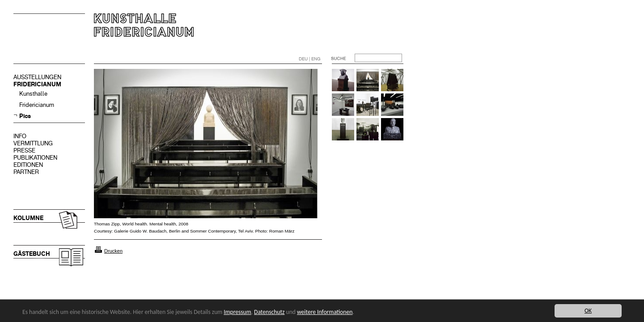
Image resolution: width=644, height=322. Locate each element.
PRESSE (24, 150)
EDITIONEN (28, 165)
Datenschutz (269, 312)
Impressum (237, 312)
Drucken (113, 251)
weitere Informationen (325, 312)
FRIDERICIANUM (37, 84)
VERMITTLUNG (33, 143)
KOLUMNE (28, 218)
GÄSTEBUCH (32, 254)
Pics (25, 116)
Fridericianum (37, 105)
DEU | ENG (310, 59)
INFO (20, 136)
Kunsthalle (33, 94)
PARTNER (26, 172)
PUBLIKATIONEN (35, 158)
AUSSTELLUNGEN (37, 77)
